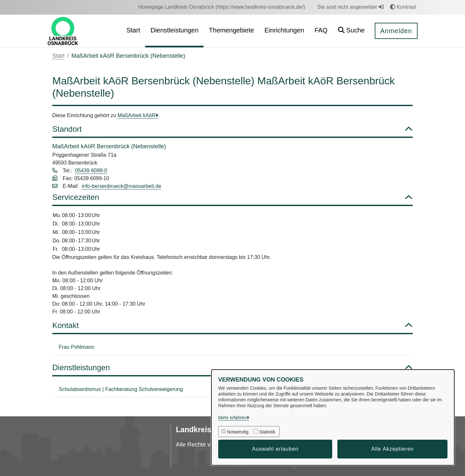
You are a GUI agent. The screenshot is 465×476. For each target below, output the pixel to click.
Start (58, 56)
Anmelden (396, 31)
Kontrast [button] (403, 7)
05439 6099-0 (91, 171)
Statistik (267, 432)
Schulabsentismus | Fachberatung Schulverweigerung (121, 389)
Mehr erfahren (232, 418)
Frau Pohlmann (76, 347)
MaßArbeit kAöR (137, 115)
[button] (351, 31)
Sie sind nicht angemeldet (350, 7)
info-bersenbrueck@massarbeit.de (122, 186)
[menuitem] (221, 7)
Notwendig (238, 432)
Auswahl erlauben (275, 449)
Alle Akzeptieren (392, 449)
